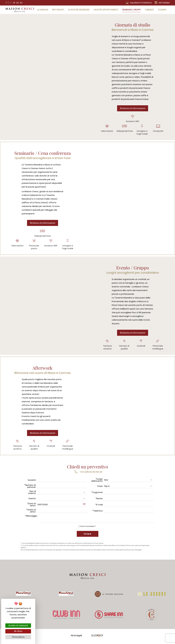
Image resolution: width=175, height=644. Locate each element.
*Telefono (97, 512)
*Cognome (97, 494)
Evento (32, 500)
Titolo (100, 488)
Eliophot (97, 637)
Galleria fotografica (141, 3)
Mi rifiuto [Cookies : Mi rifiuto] (18, 631)
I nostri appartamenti (106, 10)
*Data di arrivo (31, 506)
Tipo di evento (32, 494)
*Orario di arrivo (31, 512)
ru (21, 3)
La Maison (43, 10)
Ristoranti (58, 10)
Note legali (138, 552)
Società (32, 481)
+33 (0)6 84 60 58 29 (91, 473)
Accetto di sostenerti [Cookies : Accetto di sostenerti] (18, 625)
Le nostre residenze (79, 10)
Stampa (162, 10)
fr (14, 3)
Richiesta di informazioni (133, 108)
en (18, 3)
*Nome (99, 500)
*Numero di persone (30, 488)
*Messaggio (31, 517)
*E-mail (99, 506)
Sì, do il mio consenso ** (88, 528)
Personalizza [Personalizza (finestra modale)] (18, 637)
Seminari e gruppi (131, 10)
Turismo (149, 10)
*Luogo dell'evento (97, 481)
